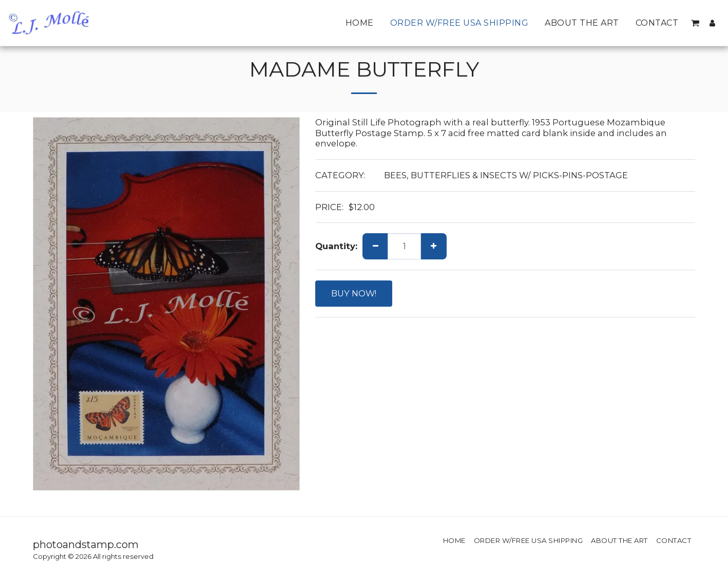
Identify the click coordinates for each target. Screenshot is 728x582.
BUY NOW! (354, 293)
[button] (695, 23)
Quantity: (336, 246)
